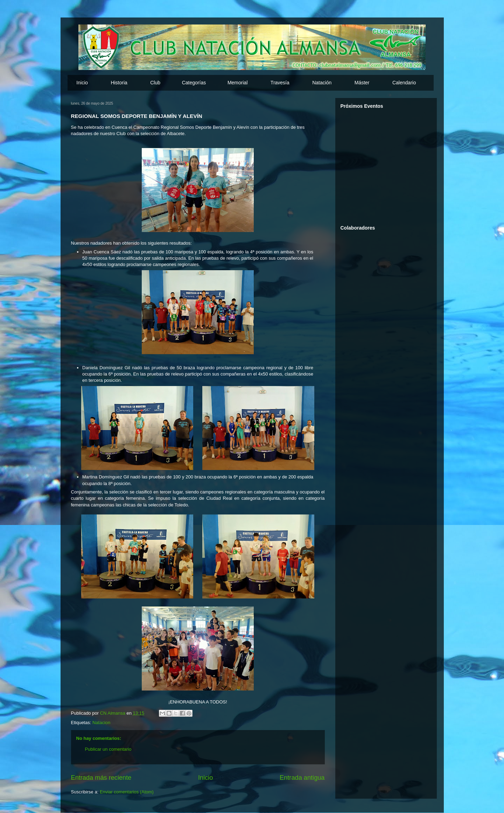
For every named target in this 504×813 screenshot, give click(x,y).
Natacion (101, 723)
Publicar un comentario (108, 749)
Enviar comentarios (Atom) (127, 792)
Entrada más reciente (101, 778)
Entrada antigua (302, 778)
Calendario (404, 83)
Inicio (82, 83)
